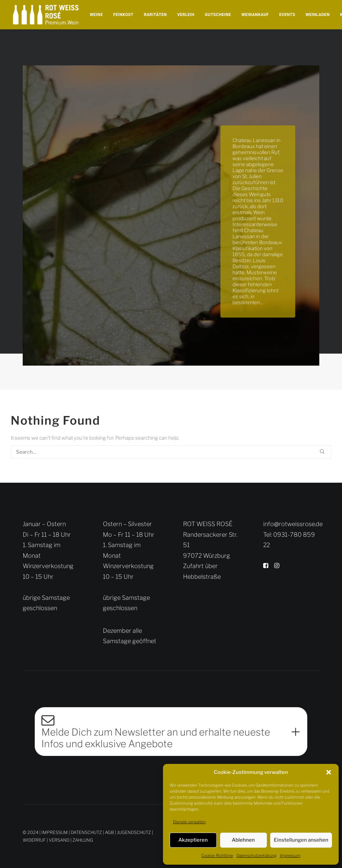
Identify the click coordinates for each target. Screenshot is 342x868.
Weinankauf (255, 15)
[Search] (171, 452)
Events (287, 15)
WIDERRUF (34, 840)
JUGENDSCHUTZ (134, 832)
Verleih (186, 15)
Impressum (290, 855)
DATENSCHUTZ (86, 832)
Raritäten (155, 15)
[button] (329, 772)
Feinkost (123, 15)
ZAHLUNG (83, 840)
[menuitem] (96, 15)
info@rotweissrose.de (293, 524)
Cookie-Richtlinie (217, 855)
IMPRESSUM (55, 832)
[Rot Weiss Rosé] (46, 15)
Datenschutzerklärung (256, 855)
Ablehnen (243, 840)
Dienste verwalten (189, 822)
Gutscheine (218, 15)
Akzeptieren (193, 840)
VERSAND (59, 840)
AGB (109, 832)
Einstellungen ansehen (301, 840)
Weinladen (318, 15)
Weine (96, 15)
